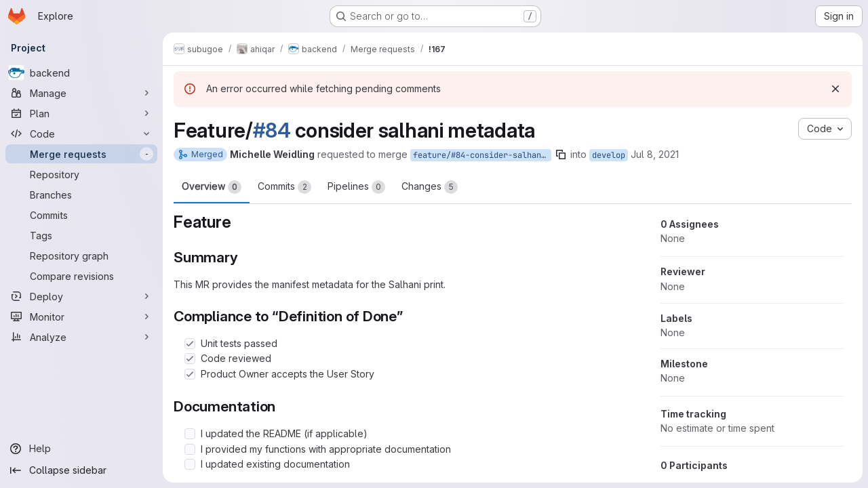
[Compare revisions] (81, 276)
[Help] (81, 449)
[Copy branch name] (561, 155)
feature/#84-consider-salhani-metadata (482, 155)
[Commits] (81, 215)
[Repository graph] (81, 256)
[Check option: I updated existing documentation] (190, 464)
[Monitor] (81, 317)
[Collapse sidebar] (81, 470)
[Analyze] (81, 337)
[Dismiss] (835, 89)
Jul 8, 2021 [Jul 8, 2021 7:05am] (655, 154)
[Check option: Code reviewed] (190, 359)
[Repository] (81, 174)
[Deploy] (81, 296)
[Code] (81, 134)
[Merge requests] (81, 154)
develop (609, 155)
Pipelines (356, 187)
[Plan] (81, 113)
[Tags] (81, 235)
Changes (430, 187)
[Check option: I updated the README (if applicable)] (190, 434)
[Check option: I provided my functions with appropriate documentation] (190, 449)
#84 (272, 130)
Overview (212, 187)
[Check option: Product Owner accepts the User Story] (190, 374)
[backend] (81, 73)
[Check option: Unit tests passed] (190, 344)
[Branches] (81, 195)
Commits (284, 187)
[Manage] (81, 93)
